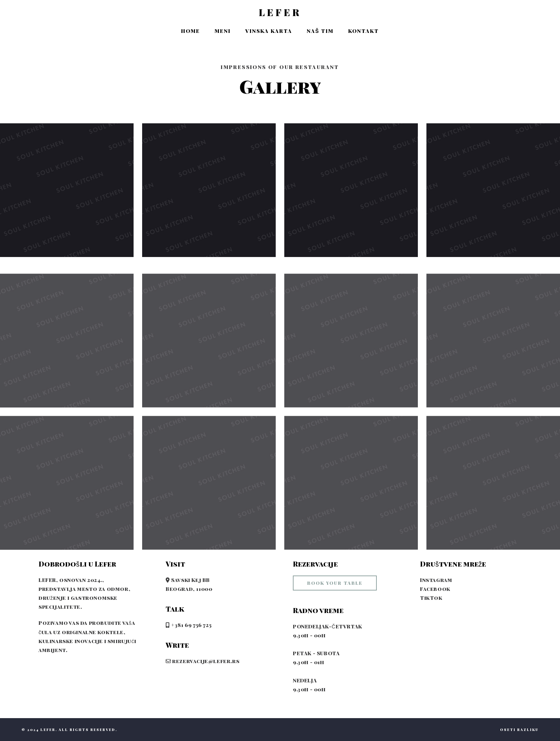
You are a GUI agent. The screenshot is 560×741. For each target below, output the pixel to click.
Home (191, 31)
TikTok (431, 598)
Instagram (436, 580)
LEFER (280, 13)
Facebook (435, 589)
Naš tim (320, 31)
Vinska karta (269, 31)
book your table (335, 583)
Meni (223, 31)
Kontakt (364, 31)
